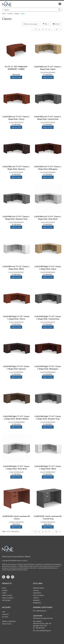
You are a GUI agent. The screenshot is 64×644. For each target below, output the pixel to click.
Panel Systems (7, 595)
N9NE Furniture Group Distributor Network (16, 557)
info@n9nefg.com (41, 611)
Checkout (5, 614)
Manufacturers (39, 588)
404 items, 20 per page (31, 24)
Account (5, 617)
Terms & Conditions (9, 621)
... (53, 29)
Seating (5, 590)
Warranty (37, 600)
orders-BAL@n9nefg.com (43, 631)
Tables (4, 593)
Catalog (36, 590)
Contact (36, 598)
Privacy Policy (7, 624)
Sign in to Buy (16, 77)
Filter (46, 24)
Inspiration (37, 593)
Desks (4, 588)
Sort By (57, 24)
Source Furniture (12, 4)
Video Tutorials (39, 595)
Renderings (37, 603)
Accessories (6, 600)
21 (57, 29)
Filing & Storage (8, 598)
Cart (4, 612)
